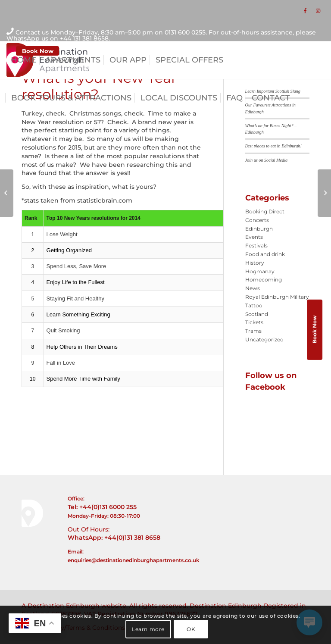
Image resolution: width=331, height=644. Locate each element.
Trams (253, 331)
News (253, 288)
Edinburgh (259, 229)
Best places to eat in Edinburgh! (273, 146)
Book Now (38, 51)
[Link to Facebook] (305, 11)
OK (191, 629)
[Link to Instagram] (318, 11)
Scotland (257, 314)
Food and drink (265, 254)
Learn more (148, 629)
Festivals (256, 245)
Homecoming (264, 280)
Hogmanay (260, 271)
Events (254, 237)
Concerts (257, 220)
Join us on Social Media (266, 160)
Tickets (254, 322)
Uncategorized (264, 339)
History (255, 263)
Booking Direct (265, 211)
